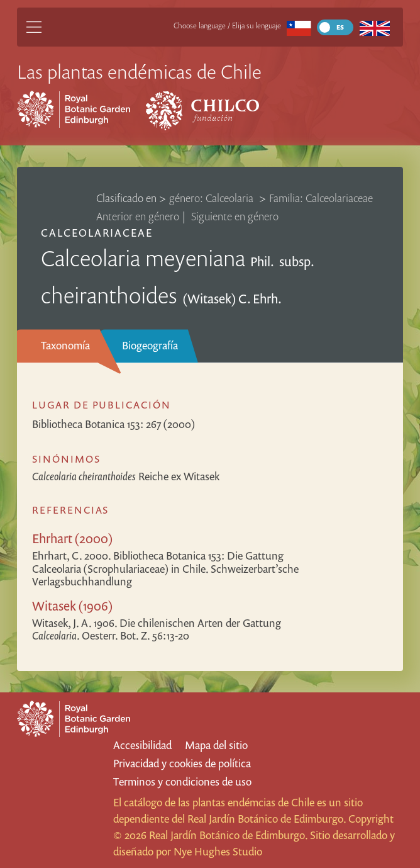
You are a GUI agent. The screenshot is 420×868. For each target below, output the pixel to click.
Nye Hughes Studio (218, 851)
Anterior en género (138, 216)
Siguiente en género (235, 216)
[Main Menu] (34, 27)
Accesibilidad (142, 745)
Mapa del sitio (216, 745)
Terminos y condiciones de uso (182, 781)
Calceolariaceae (97, 233)
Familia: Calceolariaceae (321, 198)
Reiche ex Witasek (126, 476)
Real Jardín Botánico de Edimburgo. (267, 819)
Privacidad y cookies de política (182, 763)
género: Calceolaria (213, 198)
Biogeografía (150, 345)
